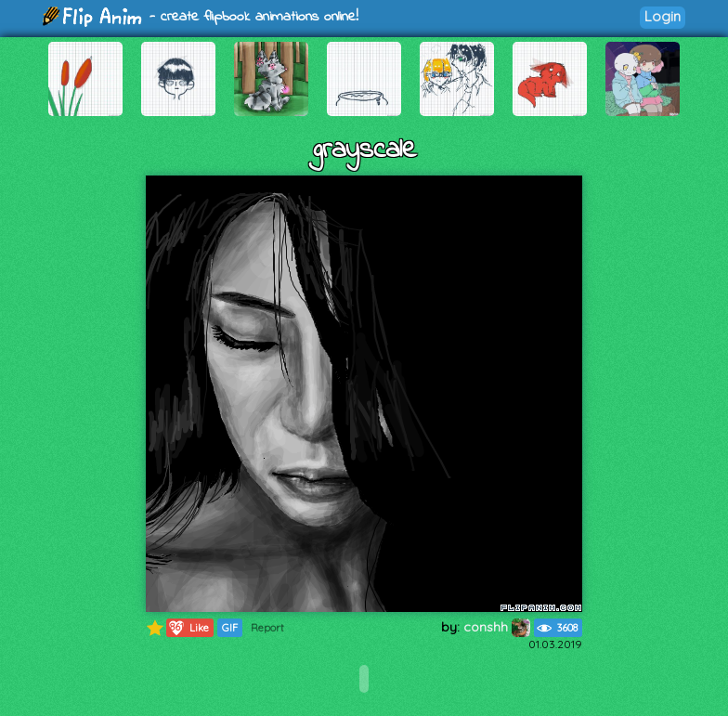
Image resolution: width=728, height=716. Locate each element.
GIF (230, 628)
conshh (497, 627)
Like (188, 628)
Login (663, 16)
